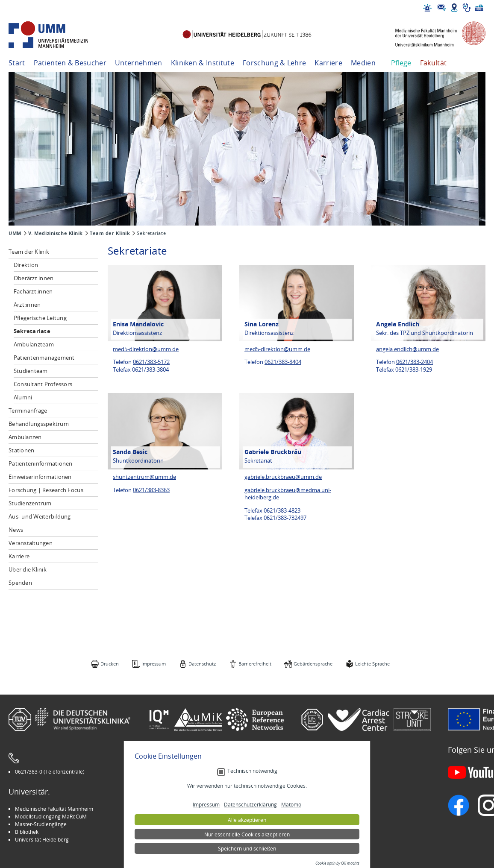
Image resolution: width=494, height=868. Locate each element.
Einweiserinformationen (40, 477)
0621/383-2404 (415, 362)
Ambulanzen (25, 437)
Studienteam (31, 371)
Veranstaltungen (31, 543)
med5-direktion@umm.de (146, 349)
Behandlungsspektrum (39, 424)
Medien (363, 63)
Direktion (26, 265)
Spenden (20, 583)
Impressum (154, 664)
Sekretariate (32, 331)
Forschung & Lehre (274, 63)
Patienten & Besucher (70, 63)
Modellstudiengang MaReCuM (51, 816)
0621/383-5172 (151, 362)
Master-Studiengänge (41, 824)
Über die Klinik (28, 569)
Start (17, 63)
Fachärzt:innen (33, 291)
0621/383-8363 (151, 490)
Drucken (110, 664)
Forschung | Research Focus (46, 490)
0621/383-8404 (283, 362)
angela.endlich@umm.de (407, 349)
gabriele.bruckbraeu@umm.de (283, 477)
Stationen (21, 450)
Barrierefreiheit (255, 664)
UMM (15, 233)
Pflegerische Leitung (40, 318)
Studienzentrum (30, 503)
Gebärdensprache (313, 664)
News (16, 530)
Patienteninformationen (41, 463)
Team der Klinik (110, 233)
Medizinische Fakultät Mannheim (54, 809)
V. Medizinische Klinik (56, 233)
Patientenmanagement (44, 358)
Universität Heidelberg (42, 839)
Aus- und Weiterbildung (40, 516)
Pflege (401, 63)
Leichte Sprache (372, 664)
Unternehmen (139, 63)
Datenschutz (202, 664)
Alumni (23, 397)
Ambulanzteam (34, 344)
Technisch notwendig (252, 817)
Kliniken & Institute (203, 63)
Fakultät (434, 63)
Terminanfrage (28, 411)
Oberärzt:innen (34, 278)
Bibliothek (27, 832)
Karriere (328, 63)
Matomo (291, 851)
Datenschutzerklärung (250, 851)
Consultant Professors (43, 384)
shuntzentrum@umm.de (144, 477)
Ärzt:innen (27, 305)
